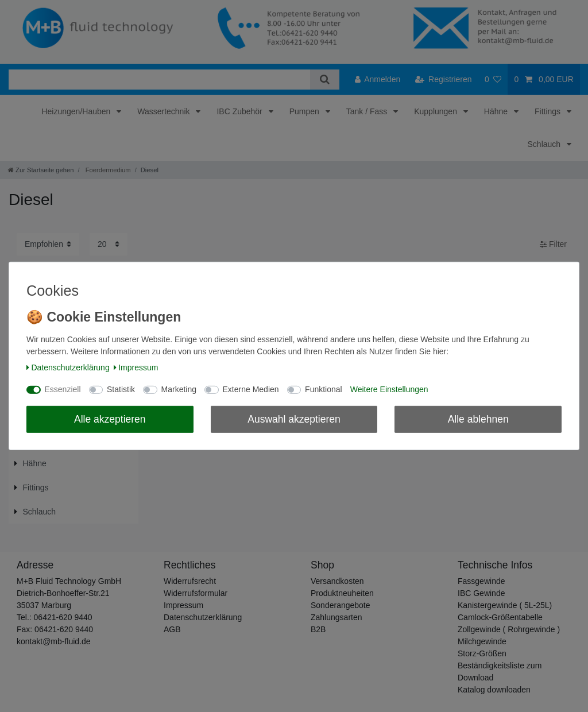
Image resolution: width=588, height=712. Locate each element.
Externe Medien (251, 389)
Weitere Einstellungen (389, 389)
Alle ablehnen (478, 419)
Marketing (179, 389)
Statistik (121, 389)
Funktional (324, 389)
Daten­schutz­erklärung (68, 367)
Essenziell (63, 389)
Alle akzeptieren (110, 419)
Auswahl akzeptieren (294, 419)
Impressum (136, 367)
